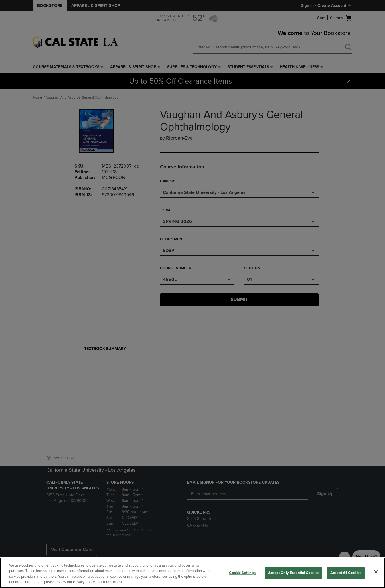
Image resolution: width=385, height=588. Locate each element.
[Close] (376, 572)
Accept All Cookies (346, 573)
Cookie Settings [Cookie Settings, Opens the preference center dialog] (242, 573)
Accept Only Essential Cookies (294, 573)
